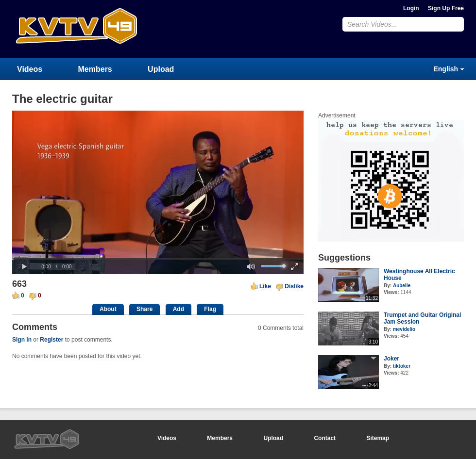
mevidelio (404, 329)
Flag (210, 309)
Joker (391, 359)
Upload (161, 69)
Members (95, 69)
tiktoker (402, 366)
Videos (30, 69)
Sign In (22, 340)
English (446, 69)
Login (411, 8)
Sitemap (378, 438)
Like (265, 286)
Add (178, 309)
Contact (325, 438)
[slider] (158, 259)
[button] (24, 267)
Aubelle (402, 286)
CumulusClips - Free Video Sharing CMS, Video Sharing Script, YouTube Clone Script (76, 29)
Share (144, 309)
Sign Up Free (446, 8)
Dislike (294, 286)
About (108, 309)
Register (51, 340)
